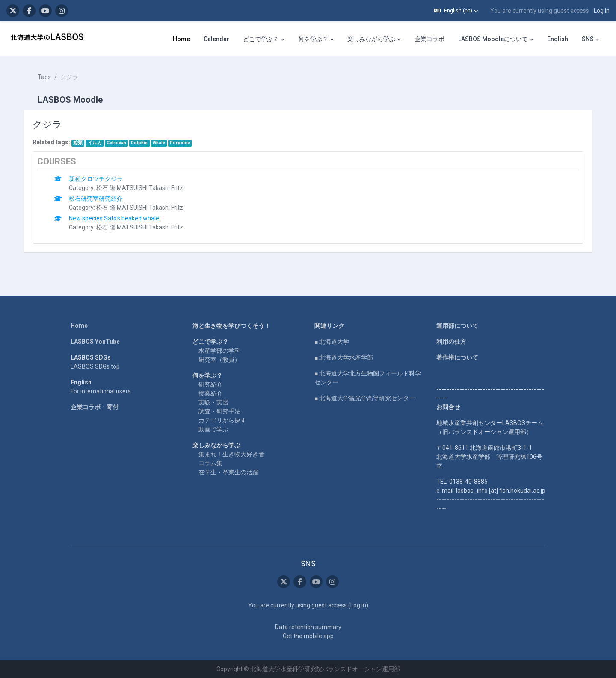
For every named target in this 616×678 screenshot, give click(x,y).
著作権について (457, 357)
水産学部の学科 (219, 351)
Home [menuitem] (181, 39)
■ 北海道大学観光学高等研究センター (365, 398)
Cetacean (116, 143)
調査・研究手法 (219, 411)
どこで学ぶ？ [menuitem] (261, 39)
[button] (456, 11)
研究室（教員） (219, 360)
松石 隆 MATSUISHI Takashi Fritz (140, 188)
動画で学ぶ (213, 429)
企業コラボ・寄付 (95, 407)
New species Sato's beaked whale (114, 218)
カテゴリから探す (222, 420)
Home (79, 326)
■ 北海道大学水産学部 (344, 357)
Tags (44, 77)
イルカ (95, 143)
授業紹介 (210, 393)
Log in (602, 11)
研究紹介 (210, 384)
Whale (159, 143)
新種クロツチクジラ (96, 179)
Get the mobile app (308, 636)
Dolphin (139, 143)
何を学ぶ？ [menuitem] (313, 39)
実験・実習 (213, 402)
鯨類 (78, 143)
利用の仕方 (451, 342)
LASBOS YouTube (95, 342)
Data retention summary (308, 627)
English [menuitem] (558, 39)
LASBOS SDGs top (95, 366)
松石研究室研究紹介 (96, 199)
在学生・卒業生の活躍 (228, 472)
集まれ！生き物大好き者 (231, 454)
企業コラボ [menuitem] (429, 39)
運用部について (457, 326)
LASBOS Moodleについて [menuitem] (493, 39)
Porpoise (180, 143)
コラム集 (210, 463)
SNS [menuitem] (588, 39)
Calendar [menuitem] (216, 39)
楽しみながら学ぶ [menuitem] (371, 39)
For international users (101, 391)
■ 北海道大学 (332, 342)
